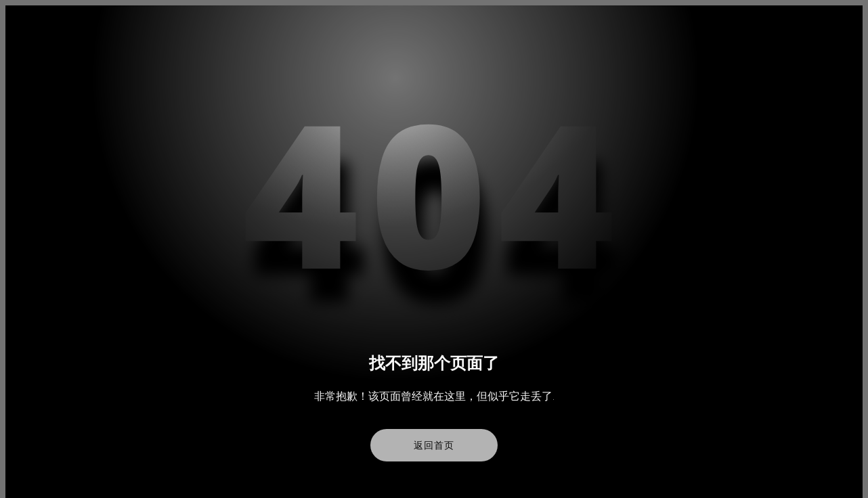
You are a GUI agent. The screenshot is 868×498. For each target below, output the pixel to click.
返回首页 (434, 445)
